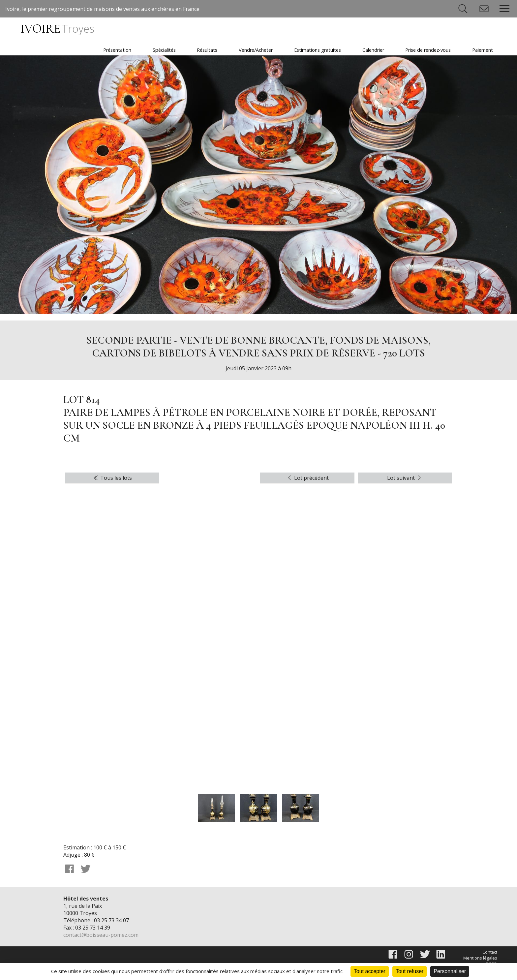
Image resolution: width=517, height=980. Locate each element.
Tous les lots (112, 478)
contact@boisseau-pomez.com (101, 935)
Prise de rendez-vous (428, 50)
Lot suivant (405, 478)
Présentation (117, 50)
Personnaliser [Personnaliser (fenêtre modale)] (450, 971)
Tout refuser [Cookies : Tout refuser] (410, 971)
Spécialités (164, 50)
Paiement (483, 50)
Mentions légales (480, 958)
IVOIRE (57, 29)
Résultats (207, 50)
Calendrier (373, 50)
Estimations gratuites (318, 50)
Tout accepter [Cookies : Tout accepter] (370, 971)
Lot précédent (307, 478)
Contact (490, 952)
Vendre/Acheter (256, 50)
